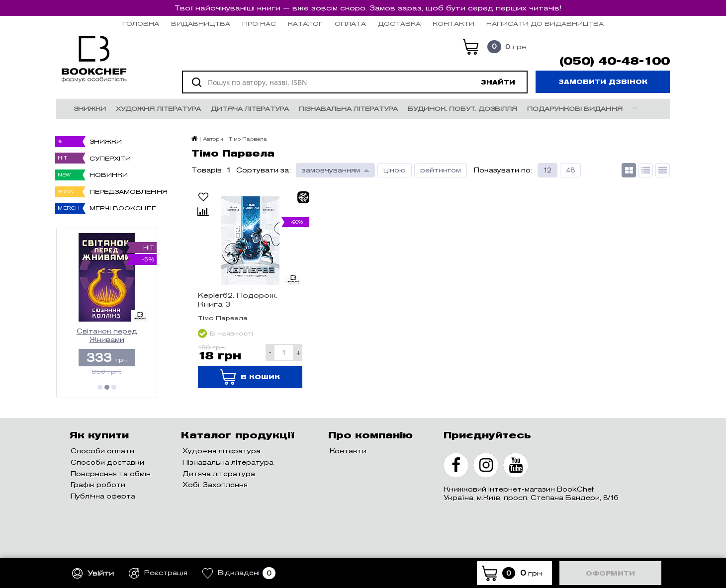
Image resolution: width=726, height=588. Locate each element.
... (635, 106)
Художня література (158, 109)
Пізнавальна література (348, 109)
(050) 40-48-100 (615, 61)
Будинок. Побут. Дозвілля (462, 109)
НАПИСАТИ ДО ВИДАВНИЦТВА (545, 24)
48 (570, 170)
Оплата (350, 24)
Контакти (454, 24)
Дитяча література (250, 109)
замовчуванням (331, 170)
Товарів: (208, 170)
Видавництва (201, 24)
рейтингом (441, 170)
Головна (141, 24)
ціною (395, 170)
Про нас (259, 24)
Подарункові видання (575, 109)
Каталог (305, 24)
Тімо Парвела (223, 318)
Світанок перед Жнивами (107, 336)
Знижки (90, 109)
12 (547, 170)
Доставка (399, 24)
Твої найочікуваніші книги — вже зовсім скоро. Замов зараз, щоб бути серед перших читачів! (368, 8)
